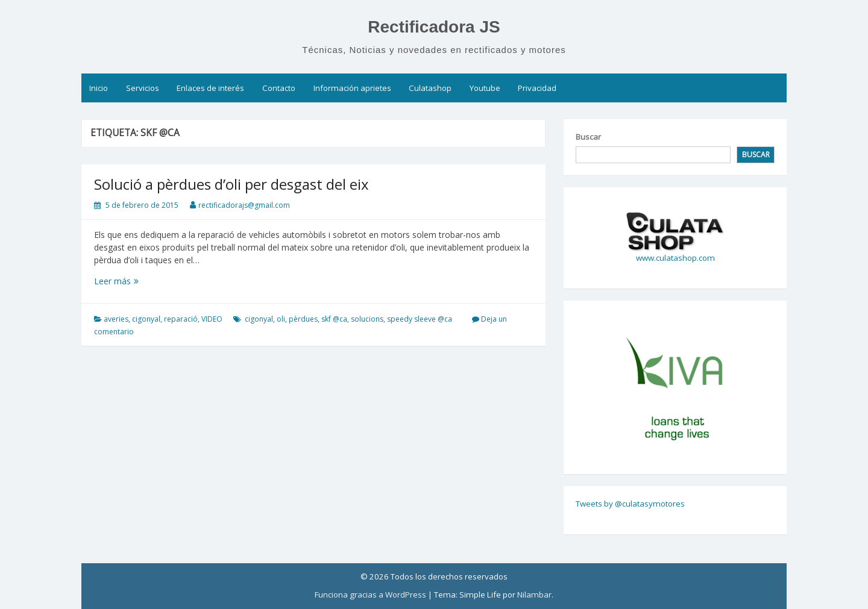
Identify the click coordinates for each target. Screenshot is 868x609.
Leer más (128, 281)
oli (281, 319)
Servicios (143, 88)
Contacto (279, 88)
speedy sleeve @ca (420, 319)
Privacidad (537, 88)
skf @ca (334, 319)
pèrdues (303, 319)
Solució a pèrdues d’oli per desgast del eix (231, 184)
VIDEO (212, 319)
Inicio (99, 88)
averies (116, 319)
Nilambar (534, 595)
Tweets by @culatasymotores (630, 504)
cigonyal (146, 319)
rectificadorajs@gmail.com (244, 205)
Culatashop (430, 88)
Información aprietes (352, 88)
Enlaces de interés (210, 88)
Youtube (485, 88)
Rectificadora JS (434, 27)
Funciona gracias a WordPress (370, 595)
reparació (181, 319)
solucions (367, 319)
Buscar (588, 137)
